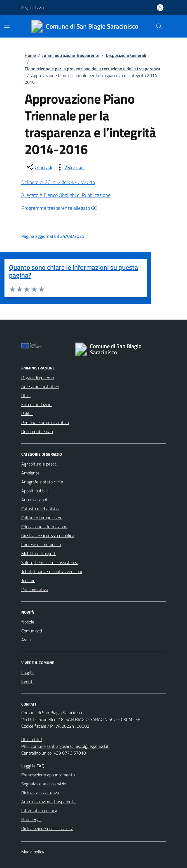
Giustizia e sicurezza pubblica (48, 536)
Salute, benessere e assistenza (50, 562)
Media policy (33, 852)
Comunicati (32, 631)
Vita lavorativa (35, 589)
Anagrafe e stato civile (42, 482)
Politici (27, 413)
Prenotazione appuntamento (48, 775)
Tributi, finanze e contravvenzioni (52, 571)
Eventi (27, 681)
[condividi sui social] (39, 167)
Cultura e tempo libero (42, 518)
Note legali (31, 820)
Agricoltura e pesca (39, 464)
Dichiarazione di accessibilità (47, 829)
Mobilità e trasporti (39, 553)
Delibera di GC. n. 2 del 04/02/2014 (58, 182)
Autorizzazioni (34, 500)
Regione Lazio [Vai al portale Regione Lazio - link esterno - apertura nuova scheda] (32, 7)
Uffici (26, 395)
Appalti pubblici (35, 491)
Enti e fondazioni (37, 404)
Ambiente (30, 473)
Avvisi (27, 640)
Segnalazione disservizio (44, 784)
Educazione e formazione (44, 527)
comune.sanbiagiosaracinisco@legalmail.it (70, 746)
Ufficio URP (32, 739)
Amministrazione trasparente (48, 802)
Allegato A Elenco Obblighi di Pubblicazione (66, 195)
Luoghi (27, 672)
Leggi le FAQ (33, 766)
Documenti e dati (37, 431)
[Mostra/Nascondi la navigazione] (7, 26)
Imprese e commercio (41, 544)
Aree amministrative (40, 387)
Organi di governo (38, 378)
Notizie (28, 622)
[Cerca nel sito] (159, 26)
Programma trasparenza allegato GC (59, 208)
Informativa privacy (39, 811)
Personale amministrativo (45, 422)
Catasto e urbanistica (41, 509)
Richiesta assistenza (40, 793)
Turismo (28, 580)
